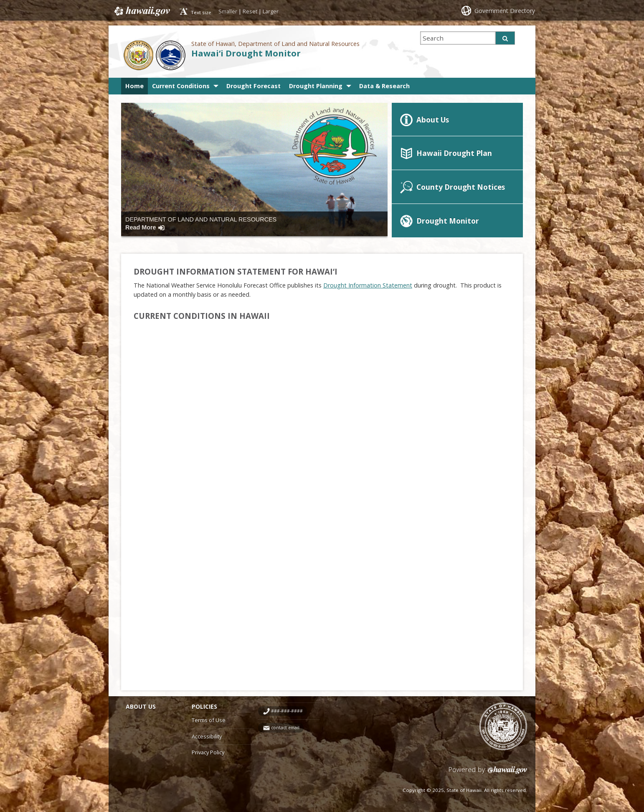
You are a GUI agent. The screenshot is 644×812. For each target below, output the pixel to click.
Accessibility (207, 736)
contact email (285, 728)
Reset (250, 11)
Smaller (228, 11)
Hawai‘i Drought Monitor (246, 53)
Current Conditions (181, 86)
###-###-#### (287, 711)
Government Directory (505, 11)
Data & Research (384, 86)
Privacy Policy (208, 752)
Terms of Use (209, 720)
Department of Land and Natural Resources (201, 223)
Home (134, 86)
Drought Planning (316, 86)
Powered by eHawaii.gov (488, 773)
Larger (271, 11)
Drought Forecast (254, 86)
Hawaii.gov (141, 11)
